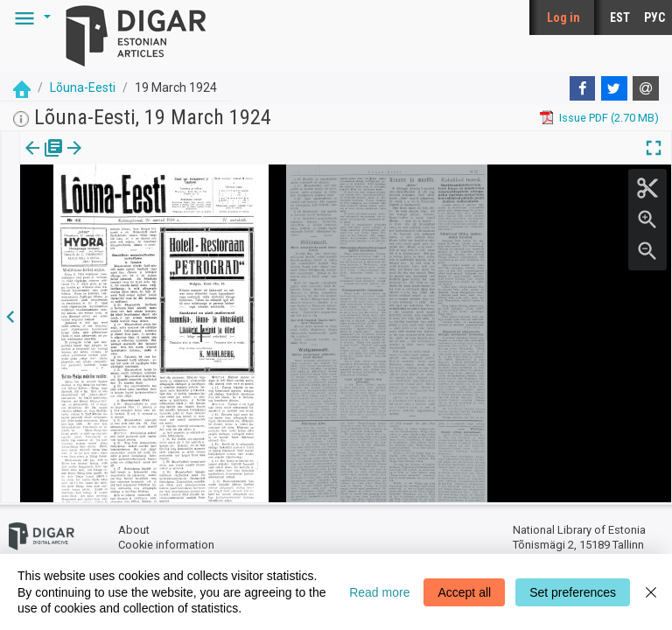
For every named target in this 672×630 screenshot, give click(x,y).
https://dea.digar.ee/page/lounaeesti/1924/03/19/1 (149, 208)
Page (90, 160)
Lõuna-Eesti (83, 87)
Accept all (464, 592)
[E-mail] (646, 88)
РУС (654, 17)
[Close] (651, 592)
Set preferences (573, 592)
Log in (563, 17)
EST (620, 17)
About (134, 530)
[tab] (31, 161)
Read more (379, 592)
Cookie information (166, 545)
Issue (31, 160)
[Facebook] (583, 88)
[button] (30, 17)
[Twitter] (614, 88)
